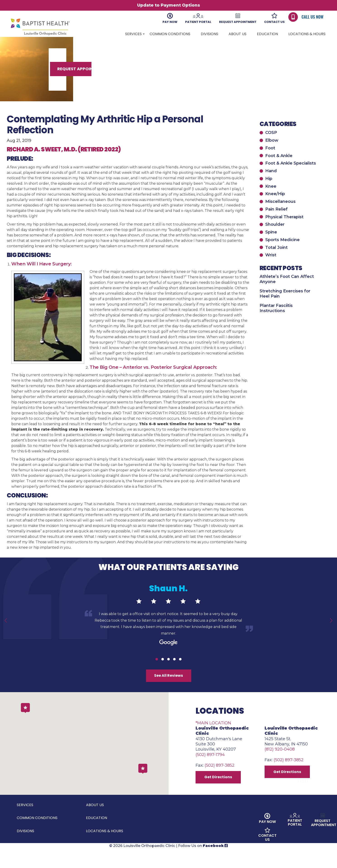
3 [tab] (168, 668)
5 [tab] (180, 668)
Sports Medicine (282, 249)
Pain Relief (276, 218)
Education (267, 34)
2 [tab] (163, 668)
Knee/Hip (275, 203)
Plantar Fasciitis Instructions (276, 317)
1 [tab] (157, 668)
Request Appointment (278, 78)
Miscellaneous (280, 211)
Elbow (272, 150)
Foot (270, 157)
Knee (271, 196)
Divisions (209, 34)
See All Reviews (169, 686)
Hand (271, 180)
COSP (271, 142)
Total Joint (276, 257)
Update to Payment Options (169, 5)
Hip (269, 188)
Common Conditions (170, 34)
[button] (143, 785)
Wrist (271, 264)
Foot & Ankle (279, 165)
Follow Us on (203, 865)
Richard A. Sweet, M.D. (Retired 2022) (64, 159)
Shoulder (275, 234)
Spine (271, 241)
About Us (238, 34)
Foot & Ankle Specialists (291, 172)
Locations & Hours (307, 34)
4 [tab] (174, 668)
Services (133, 34)
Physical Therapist (284, 226)
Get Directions (220, 795)
